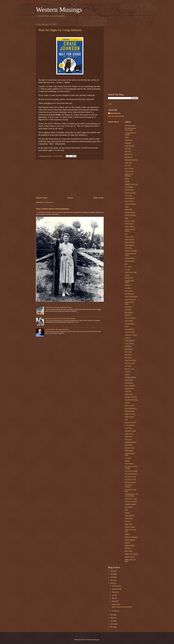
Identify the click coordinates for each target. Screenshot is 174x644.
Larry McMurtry (130, 329)
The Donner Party (130, 477)
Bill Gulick (128, 152)
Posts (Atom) (49, 202)
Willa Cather (129, 551)
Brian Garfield (129, 169)
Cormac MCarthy (130, 204)
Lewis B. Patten (130, 332)
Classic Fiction (129, 190)
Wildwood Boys (130, 546)
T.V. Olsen (128, 458)
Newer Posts (42, 198)
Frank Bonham (129, 240)
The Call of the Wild (131, 471)
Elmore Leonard (130, 221)
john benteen (129, 312)
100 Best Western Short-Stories (130, 129)
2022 (112, 583)
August (114, 592)
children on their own (131, 184)
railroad (127, 403)
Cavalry (127, 181)
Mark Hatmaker (115, 113)
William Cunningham (131, 554)
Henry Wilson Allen (131, 272)
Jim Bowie (128, 310)
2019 (112, 621)
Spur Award (128, 445)
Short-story (128, 439)
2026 (112, 571)
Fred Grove (128, 248)
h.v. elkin (128, 270)
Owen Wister (129, 380)
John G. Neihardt (130, 318)
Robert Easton (129, 417)
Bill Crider (128, 149)
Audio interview (130, 146)
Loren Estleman (130, 341)
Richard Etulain (130, 411)
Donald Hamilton (130, 213)
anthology (128, 143)
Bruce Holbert (129, 171)
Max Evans (128, 358)
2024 (112, 577)
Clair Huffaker (129, 187)
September (116, 589)
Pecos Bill (128, 391)
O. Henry (128, 372)
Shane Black (129, 437)
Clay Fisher (128, 196)
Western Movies (130, 540)
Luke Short (128, 346)
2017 (112, 627)
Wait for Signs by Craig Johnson (60, 30)
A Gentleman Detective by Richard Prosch (58, 307)
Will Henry (128, 548)
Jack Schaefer (129, 294)
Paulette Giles (129, 389)
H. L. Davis (128, 267)
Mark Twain (128, 352)
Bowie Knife (129, 163)
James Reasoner (130, 299)
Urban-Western (130, 516)
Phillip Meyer (129, 394)
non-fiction (128, 366)
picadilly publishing (131, 397)
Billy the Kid (128, 157)
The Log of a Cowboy (129, 486)
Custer (127, 207)
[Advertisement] (70, 178)
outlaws (127, 374)
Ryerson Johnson (130, 422)
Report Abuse (114, 122)
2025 (112, 574)
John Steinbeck (130, 324)
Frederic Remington (131, 251)
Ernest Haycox (129, 224)
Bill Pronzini (128, 154)
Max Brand (128, 355)
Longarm (128, 338)
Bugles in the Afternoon (129, 175)
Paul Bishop (129, 383)
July (113, 595)
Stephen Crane (130, 448)
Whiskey (127, 543)
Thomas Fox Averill (131, 499)
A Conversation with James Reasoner (57, 329)
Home (70, 198)
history (127, 275)
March (114, 601)
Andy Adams (129, 140)
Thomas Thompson (131, 502)
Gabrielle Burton (130, 258)
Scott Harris (128, 428)
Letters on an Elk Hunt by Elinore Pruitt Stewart (60, 318)
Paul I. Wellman (130, 386)
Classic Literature (130, 193)
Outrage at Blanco (130, 377)
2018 (112, 624)
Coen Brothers (129, 201)
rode (126, 420)
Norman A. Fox (130, 369)
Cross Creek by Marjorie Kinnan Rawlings (53, 209)
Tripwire (127, 513)
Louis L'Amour (129, 344)
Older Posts (98, 198)
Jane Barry (128, 307)
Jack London (129, 291)
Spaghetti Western (131, 442)
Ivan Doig (128, 288)
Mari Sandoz (129, 349)
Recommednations (131, 408)
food (126, 234)
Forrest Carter (129, 237)
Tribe (126, 510)
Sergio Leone (129, 434)
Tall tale (127, 461)
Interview (128, 285)
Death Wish (128, 210)
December (115, 586)
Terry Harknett (129, 464)
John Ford (128, 315)
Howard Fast (129, 278)
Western (127, 534)
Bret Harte (128, 166)
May (114, 598)
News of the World (131, 360)
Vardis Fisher (129, 519)
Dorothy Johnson (130, 215)
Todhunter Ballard (130, 504)
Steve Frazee (129, 451)
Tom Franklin (129, 507)
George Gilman (130, 261)
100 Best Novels (130, 126)
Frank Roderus (129, 245)
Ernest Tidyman (130, 227)
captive (127, 179)
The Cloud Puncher (131, 474)
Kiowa (127, 327)
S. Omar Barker (130, 425)
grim (126, 264)
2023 (112, 580)
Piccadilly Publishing (131, 400)
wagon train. (129, 524)
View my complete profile (116, 116)
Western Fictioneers (131, 537)
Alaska (127, 137)
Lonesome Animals (131, 335)
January (115, 611)
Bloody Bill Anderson (131, 160)
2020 (112, 618)
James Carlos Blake (131, 297)
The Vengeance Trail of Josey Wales (131, 495)
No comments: (58, 156)
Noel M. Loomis (130, 363)
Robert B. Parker (130, 414)
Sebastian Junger (130, 431)
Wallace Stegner (130, 527)
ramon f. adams (130, 406)
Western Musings (59, 10)
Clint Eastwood (130, 198)
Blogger (97, 640)
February (115, 604)
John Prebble (129, 321)
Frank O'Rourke (130, 242)
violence (127, 521)
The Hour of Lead (130, 479)
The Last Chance (130, 482)
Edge (126, 218)
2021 (112, 615)
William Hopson (130, 557)
